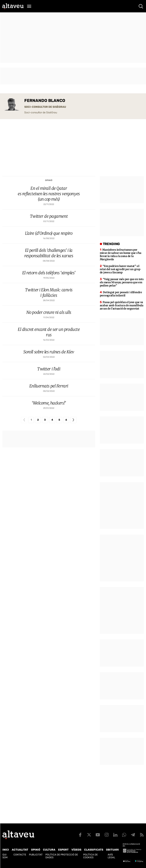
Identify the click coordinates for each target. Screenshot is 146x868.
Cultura (49, 850)
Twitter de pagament (49, 216)
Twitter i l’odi (49, 369)
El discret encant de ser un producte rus (49, 332)
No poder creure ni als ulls (49, 312)
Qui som (5, 856)
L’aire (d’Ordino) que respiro (49, 233)
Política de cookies (90, 856)
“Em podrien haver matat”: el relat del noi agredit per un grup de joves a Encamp (120, 269)
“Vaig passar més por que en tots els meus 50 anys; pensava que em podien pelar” (122, 282)
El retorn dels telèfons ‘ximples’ (49, 273)
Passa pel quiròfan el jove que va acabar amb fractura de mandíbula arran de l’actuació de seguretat (122, 305)
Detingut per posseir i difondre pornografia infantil (121, 294)
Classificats (94, 850)
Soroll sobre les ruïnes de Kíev (49, 352)
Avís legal (111, 856)
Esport (63, 850)
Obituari (112, 850)
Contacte (20, 855)
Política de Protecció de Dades (62, 856)
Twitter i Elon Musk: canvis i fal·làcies (49, 293)
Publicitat (36, 855)
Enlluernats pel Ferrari (49, 386)
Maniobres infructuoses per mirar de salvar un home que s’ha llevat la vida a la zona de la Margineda (121, 255)
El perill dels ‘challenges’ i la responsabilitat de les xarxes (49, 253)
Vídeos (76, 850)
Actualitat (20, 850)
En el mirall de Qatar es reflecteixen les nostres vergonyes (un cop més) (49, 194)
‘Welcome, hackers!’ (49, 403)
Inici (6, 850)
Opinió (49, 180)
